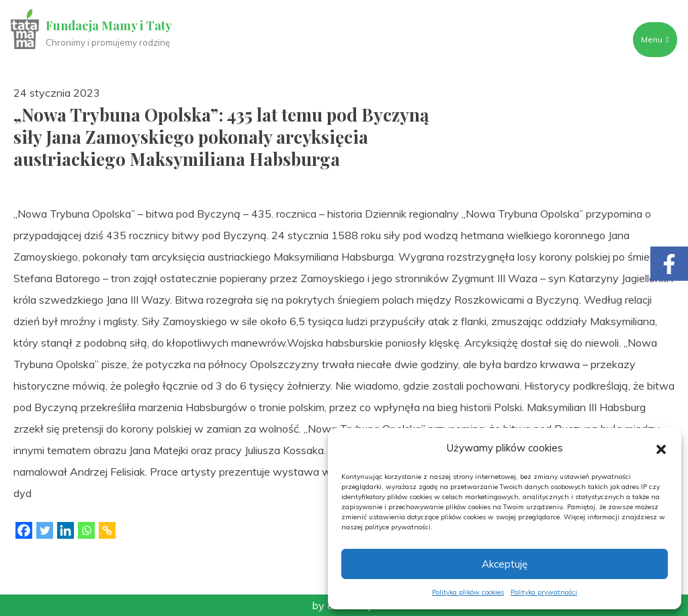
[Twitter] (45, 530)
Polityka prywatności (544, 592)
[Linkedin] (66, 530)
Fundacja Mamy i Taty (109, 26)
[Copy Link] (107, 530)
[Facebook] (24, 530)
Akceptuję (505, 564)
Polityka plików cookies (468, 592)
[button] (661, 448)
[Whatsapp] (86, 530)
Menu (655, 39)
